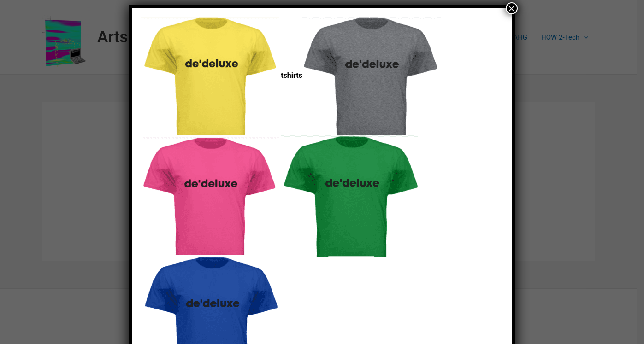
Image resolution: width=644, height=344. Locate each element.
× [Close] (512, 8)
